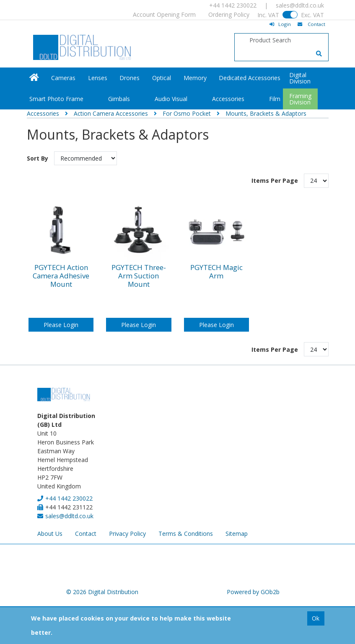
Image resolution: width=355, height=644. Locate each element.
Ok (316, 618)
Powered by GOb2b (253, 592)
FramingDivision (300, 99)
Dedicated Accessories (250, 78)
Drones (130, 78)
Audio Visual (171, 99)
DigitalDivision (300, 78)
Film (275, 99)
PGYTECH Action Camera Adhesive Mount (61, 276)
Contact (86, 534)
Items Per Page (275, 180)
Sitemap (237, 534)
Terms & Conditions (186, 534)
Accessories (228, 99)
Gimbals (119, 99)
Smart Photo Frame (56, 99)
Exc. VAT (312, 15)
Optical (162, 78)
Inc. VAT (268, 15)
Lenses (98, 78)
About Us (50, 534)
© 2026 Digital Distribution (102, 592)
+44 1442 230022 (233, 5)
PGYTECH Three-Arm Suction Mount (139, 276)
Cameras (63, 78)
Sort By (38, 158)
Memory (195, 78)
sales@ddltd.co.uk (300, 5)
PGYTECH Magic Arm (216, 272)
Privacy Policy (127, 534)
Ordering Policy (229, 14)
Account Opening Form (164, 14)
